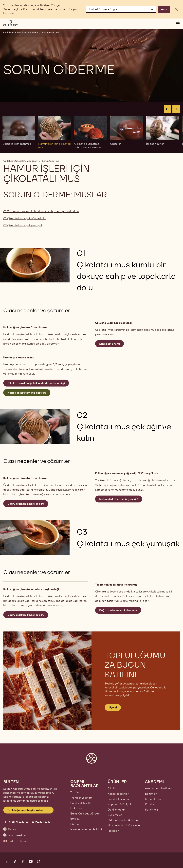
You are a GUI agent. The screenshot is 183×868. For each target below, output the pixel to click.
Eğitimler (151, 794)
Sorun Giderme (51, 33)
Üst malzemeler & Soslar (123, 820)
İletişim (75, 819)
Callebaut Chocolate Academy (20, 33)
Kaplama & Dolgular (121, 804)
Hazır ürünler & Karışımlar (124, 825)
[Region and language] (121, 9)
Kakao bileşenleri (119, 794)
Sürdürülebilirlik (81, 803)
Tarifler (75, 792)
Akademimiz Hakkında (159, 788)
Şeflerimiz (151, 810)
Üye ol (113, 707)
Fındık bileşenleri (118, 799)
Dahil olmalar (116, 810)
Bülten (75, 824)
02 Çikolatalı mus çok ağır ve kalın (25, 218)
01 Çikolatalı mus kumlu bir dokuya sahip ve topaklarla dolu (41, 211)
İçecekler (113, 831)
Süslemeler (115, 815)
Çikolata (113, 788)
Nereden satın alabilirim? (86, 829)
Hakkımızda (78, 808)
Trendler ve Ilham (81, 798)
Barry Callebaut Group (85, 813)
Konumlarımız (154, 799)
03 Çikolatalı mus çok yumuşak (23, 225)
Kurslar (150, 804)
